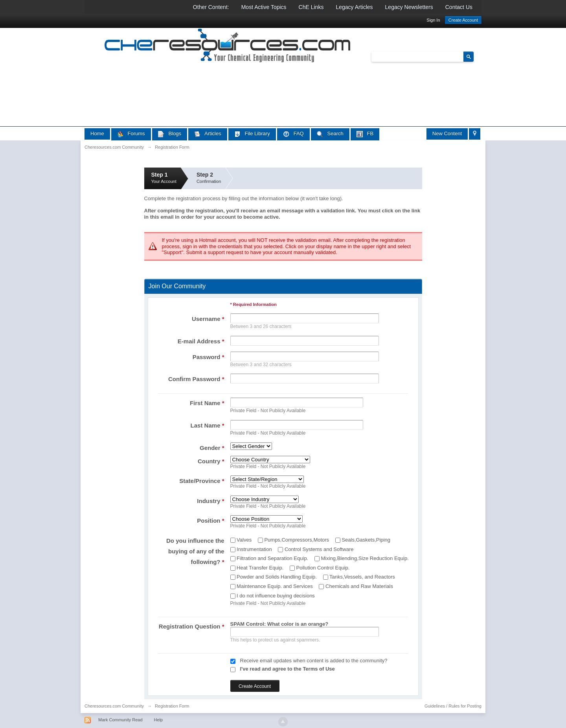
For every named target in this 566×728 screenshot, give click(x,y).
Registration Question (192, 626)
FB (365, 134)
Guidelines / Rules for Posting (453, 706)
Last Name (208, 425)
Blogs (170, 134)
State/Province (202, 481)
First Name (207, 403)
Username (208, 319)
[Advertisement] (228, 157)
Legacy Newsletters (409, 7)
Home (97, 134)
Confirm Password (196, 379)
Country (211, 461)
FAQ (293, 134)
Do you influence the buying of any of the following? (195, 551)
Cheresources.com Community (114, 706)
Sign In (433, 20)
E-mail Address (201, 341)
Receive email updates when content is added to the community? (314, 661)
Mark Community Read (120, 720)
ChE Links (311, 7)
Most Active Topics (264, 7)
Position (210, 521)
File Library (252, 134)
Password (209, 357)
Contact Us (459, 7)
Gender (212, 448)
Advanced (478, 56)
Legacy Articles (354, 7)
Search (330, 134)
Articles (208, 134)
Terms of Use (319, 669)
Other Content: (211, 7)
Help (159, 720)
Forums (131, 134)
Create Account (463, 20)
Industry (210, 501)
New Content (447, 134)
